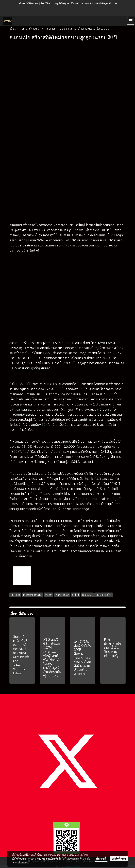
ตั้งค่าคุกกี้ (101, 859)
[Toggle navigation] (131, 21)
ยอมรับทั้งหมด (119, 859)
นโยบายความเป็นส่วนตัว (78, 859)
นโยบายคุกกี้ (23, 862)
